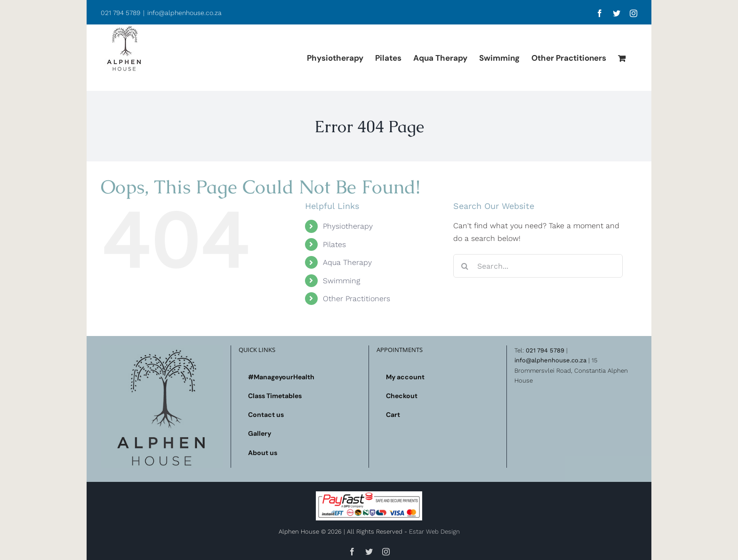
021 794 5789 (545, 350)
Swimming (341, 281)
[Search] (465, 266)
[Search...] (538, 266)
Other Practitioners (357, 299)
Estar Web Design (434, 532)
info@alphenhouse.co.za (184, 13)
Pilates (334, 244)
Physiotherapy (348, 226)
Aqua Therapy (347, 262)
